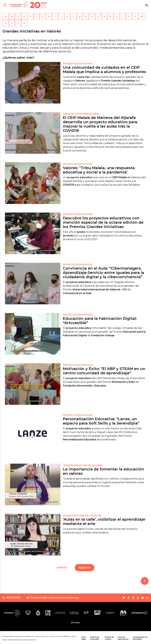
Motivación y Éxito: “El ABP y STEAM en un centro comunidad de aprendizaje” (104, 371)
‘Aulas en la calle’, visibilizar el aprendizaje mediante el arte (104, 521)
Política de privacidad (95, 638)
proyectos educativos (78, 214)
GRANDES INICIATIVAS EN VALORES (83, 465)
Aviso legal (84, 638)
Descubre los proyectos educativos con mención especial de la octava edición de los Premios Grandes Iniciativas (103, 222)
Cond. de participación (123, 638)
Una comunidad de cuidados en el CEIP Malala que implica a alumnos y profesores (104, 70)
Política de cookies (109, 638)
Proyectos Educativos (78, 164)
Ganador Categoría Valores (81, 114)
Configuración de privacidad (140, 638)
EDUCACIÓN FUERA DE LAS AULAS (82, 516)
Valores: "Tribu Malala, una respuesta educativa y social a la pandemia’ (99, 170)
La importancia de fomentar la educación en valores (103, 471)
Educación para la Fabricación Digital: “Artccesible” (100, 321)
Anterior (62, 568)
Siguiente (85, 568)
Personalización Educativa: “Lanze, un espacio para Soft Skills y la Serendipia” (101, 421)
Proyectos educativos (78, 64)
